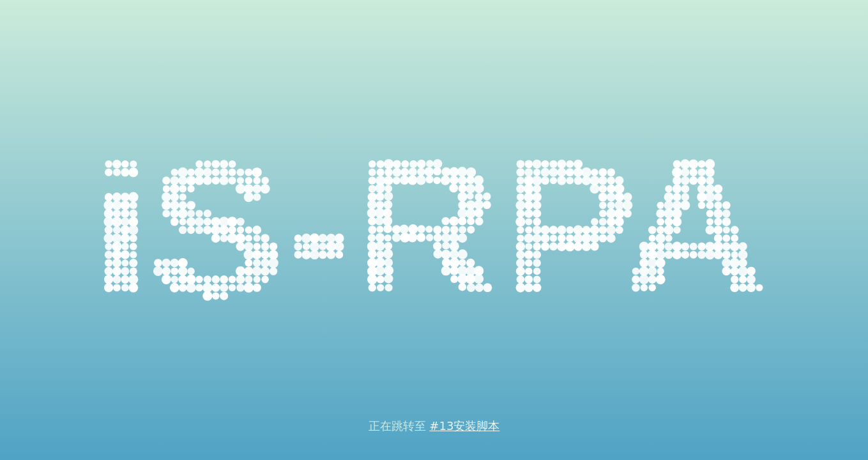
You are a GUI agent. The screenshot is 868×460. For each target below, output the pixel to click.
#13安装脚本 (464, 426)
